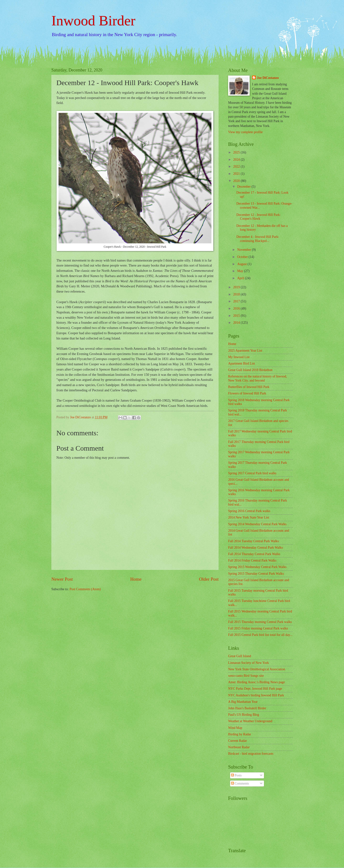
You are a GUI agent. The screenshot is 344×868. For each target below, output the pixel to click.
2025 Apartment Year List (245, 351)
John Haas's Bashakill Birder (247, 708)
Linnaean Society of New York (249, 663)
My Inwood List (239, 357)
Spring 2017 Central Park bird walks (252, 473)
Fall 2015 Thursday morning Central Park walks (260, 622)
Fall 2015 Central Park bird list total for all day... (260, 635)
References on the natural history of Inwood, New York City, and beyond (258, 378)
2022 (237, 167)
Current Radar (238, 741)
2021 (237, 174)
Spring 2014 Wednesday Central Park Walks (257, 524)
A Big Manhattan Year (243, 702)
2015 (237, 316)
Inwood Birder (93, 21)
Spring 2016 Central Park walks (249, 511)
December (244, 187)
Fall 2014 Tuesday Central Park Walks (253, 541)
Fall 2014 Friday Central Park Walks (252, 560)
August (242, 264)
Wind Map (235, 728)
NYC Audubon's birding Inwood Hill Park (256, 695)
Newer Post (62, 579)
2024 (237, 160)
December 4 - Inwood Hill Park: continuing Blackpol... (258, 239)
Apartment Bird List (242, 363)
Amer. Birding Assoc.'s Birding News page (256, 682)
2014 (237, 323)
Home (136, 579)
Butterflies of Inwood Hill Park (249, 387)
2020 (237, 181)
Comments (240, 783)
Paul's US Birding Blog (244, 715)
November (245, 250)
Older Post (209, 579)
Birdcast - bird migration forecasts (251, 754)
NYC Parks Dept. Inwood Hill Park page (255, 689)
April (241, 278)
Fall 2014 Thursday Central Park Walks (254, 554)
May (241, 271)
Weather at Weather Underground (250, 721)
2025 (237, 152)
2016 (237, 308)
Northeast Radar (239, 747)
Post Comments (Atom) (85, 589)
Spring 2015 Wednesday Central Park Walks (257, 567)
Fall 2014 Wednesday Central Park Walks (255, 548)
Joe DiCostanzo (268, 78)
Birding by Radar (240, 734)
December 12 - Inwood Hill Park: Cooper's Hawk (258, 217)
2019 (237, 287)
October (243, 257)
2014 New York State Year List (249, 517)
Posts (236, 775)
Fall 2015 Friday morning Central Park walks (258, 628)
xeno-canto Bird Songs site (246, 676)
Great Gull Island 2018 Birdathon (250, 370)
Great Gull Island (240, 656)
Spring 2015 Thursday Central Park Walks (256, 574)
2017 (237, 301)
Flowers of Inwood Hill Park (247, 393)
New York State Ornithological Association (257, 669)
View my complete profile (245, 132)
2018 (237, 294)
